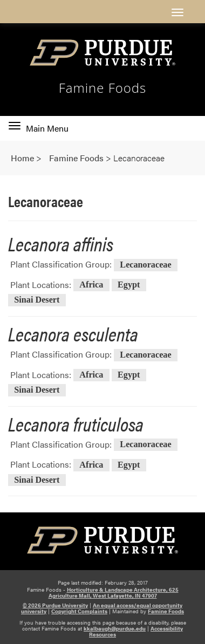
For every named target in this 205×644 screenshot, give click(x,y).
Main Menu (39, 128)
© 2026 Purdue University (55, 605)
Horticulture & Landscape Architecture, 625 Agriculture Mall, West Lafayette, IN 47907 (114, 592)
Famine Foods (103, 88)
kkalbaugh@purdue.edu (115, 628)
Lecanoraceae (145, 265)
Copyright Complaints (79, 611)
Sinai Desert (37, 300)
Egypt (129, 285)
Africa (91, 285)
